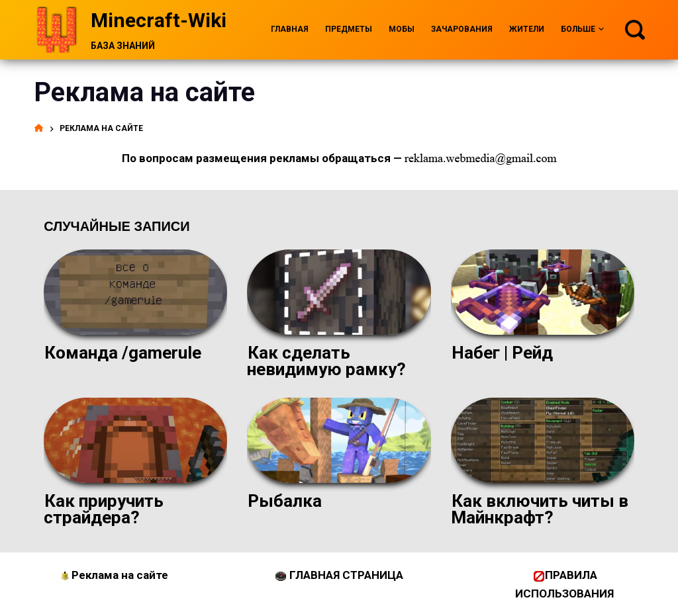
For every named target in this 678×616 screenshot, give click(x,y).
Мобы (402, 29)
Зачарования (462, 29)
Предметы (349, 29)
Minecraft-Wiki (159, 20)
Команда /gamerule (123, 353)
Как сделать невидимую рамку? (326, 361)
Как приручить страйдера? (104, 509)
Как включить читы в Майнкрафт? (540, 509)
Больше (582, 30)
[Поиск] (635, 30)
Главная (290, 29)
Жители (527, 29)
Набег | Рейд (502, 353)
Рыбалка (285, 501)
